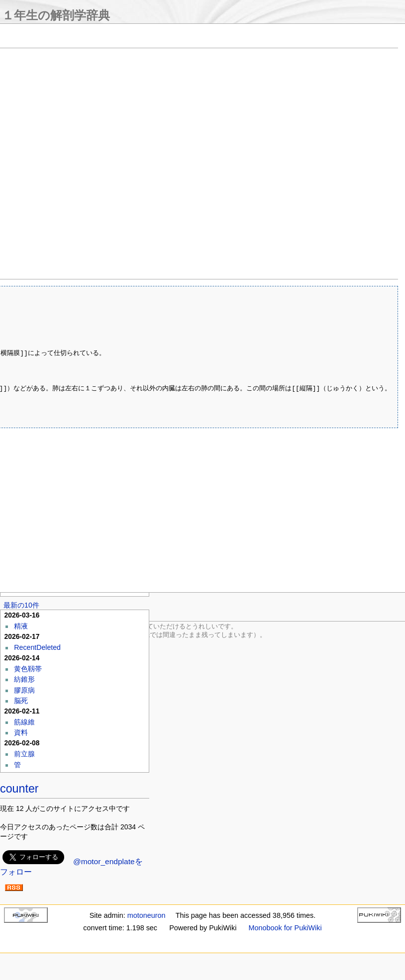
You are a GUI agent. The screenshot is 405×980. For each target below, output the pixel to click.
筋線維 (24, 722)
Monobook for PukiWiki (285, 928)
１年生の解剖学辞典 (56, 15)
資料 (21, 732)
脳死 (21, 701)
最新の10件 (21, 605)
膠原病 (24, 690)
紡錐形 (24, 679)
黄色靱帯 (28, 669)
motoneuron (147, 915)
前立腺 (24, 754)
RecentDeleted (37, 647)
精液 (21, 626)
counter (19, 789)
